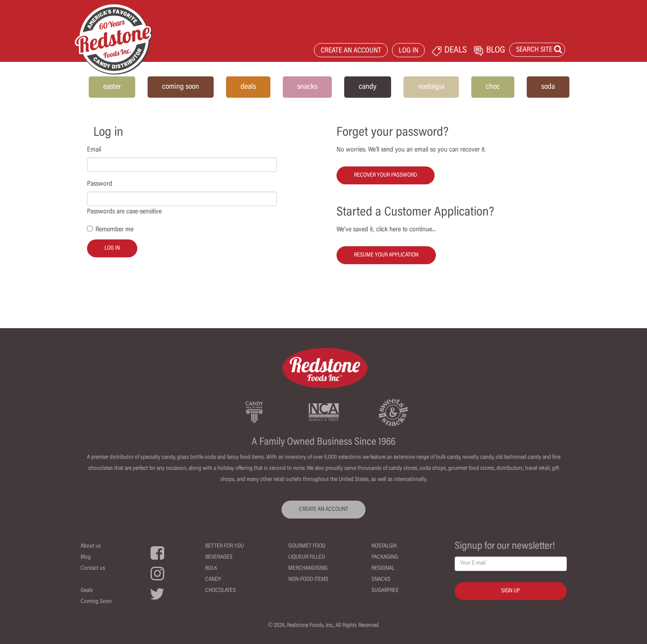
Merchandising (308, 568)
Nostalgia (384, 546)
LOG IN (409, 51)
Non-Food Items (308, 580)
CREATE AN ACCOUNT (351, 51)
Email (94, 150)
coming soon (181, 87)
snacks (307, 87)
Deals (87, 591)
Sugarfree (385, 591)
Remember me (115, 230)
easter (112, 87)
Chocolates (221, 591)
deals (248, 87)
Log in (112, 248)
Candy (213, 580)
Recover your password (386, 175)
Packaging (385, 557)
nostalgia (431, 87)
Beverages (219, 557)
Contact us (93, 568)
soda (548, 87)
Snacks (381, 580)
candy (368, 87)
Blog (86, 557)
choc (493, 87)
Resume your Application (386, 255)
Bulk (211, 568)
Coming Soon (96, 602)
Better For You (225, 546)
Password (100, 184)
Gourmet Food (307, 546)
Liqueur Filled (307, 557)
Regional (383, 568)
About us (91, 546)
